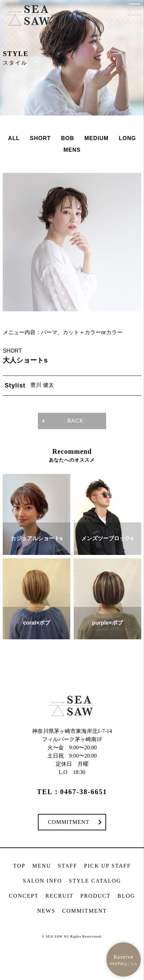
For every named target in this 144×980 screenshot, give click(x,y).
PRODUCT (96, 896)
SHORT (40, 138)
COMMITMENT (68, 822)
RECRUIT (59, 896)
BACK (75, 421)
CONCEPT (24, 896)
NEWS (46, 911)
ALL (14, 138)
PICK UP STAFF (107, 866)
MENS (72, 150)
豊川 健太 (42, 385)
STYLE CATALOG (95, 881)
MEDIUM (96, 138)
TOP (19, 866)
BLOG (126, 896)
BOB (68, 138)
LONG (127, 138)
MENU (42, 866)
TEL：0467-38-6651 (72, 792)
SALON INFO (42, 881)
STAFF (68, 866)
